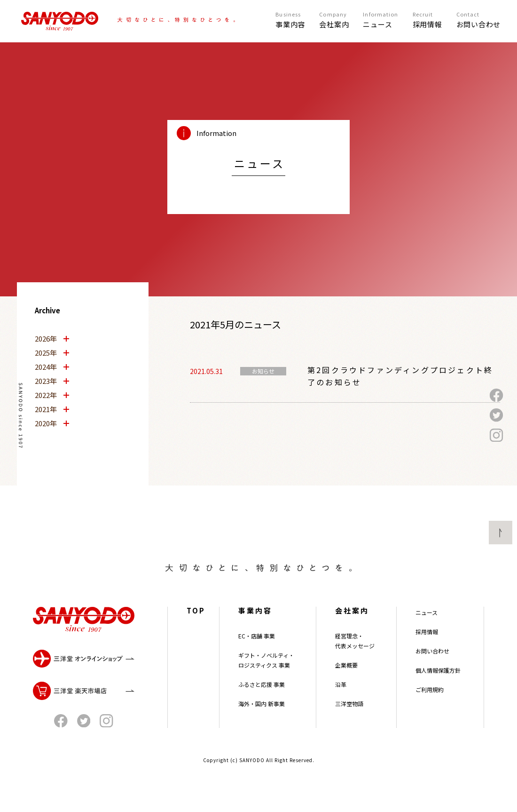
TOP (196, 625)
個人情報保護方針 (438, 685)
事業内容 (255, 625)
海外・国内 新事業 (262, 718)
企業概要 (346, 680)
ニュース (427, 627)
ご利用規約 (430, 704)
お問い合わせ (432, 665)
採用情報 (427, 646)
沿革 (341, 699)
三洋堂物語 (349, 718)
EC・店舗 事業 (257, 650)
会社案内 (352, 625)
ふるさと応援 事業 (262, 699)
